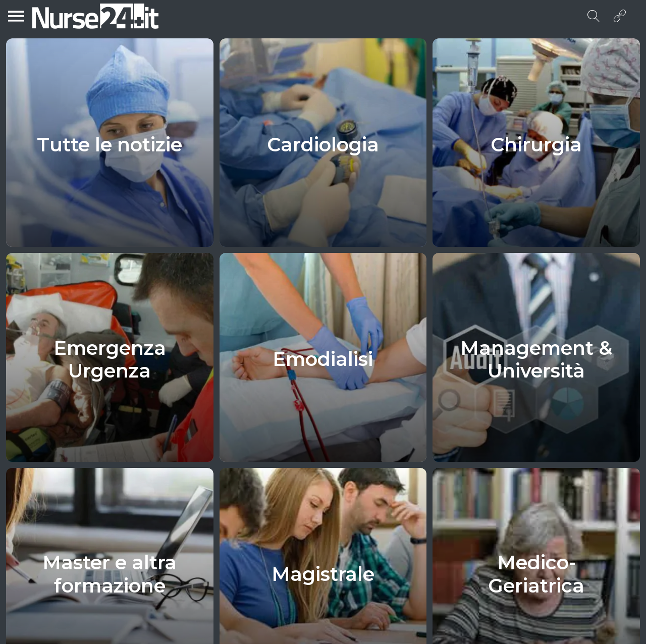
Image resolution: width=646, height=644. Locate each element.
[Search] (594, 16)
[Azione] (620, 16)
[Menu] (16, 16)
